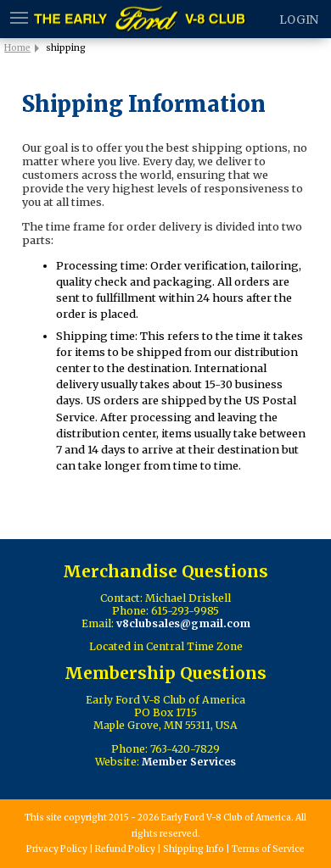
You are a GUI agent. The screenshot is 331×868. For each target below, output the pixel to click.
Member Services (189, 762)
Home (17, 48)
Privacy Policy (57, 849)
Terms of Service (268, 849)
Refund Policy (125, 849)
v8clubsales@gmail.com (183, 623)
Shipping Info (194, 849)
